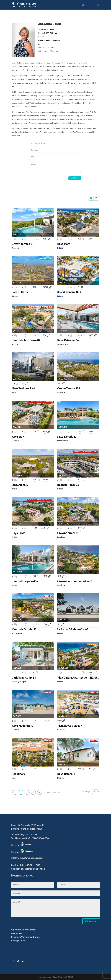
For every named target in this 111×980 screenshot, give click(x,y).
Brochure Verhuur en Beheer (26, 937)
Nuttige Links (18, 941)
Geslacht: (42, 48)
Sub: (40, 51)
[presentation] (48, 181)
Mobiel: (41, 33)
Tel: (40, 30)
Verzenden (91, 921)
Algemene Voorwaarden (23, 930)
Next (40, 792)
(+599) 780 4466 (51, 33)
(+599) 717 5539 (48, 30)
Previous (15, 792)
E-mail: (41, 37)
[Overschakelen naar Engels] (83, 5)
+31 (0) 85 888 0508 (38, 838)
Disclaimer (17, 933)
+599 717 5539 (32, 835)
